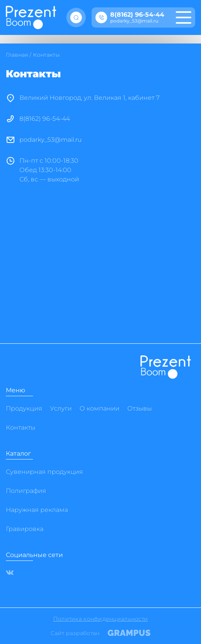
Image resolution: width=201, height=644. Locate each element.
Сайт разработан (100, 633)
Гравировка (25, 529)
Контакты (21, 427)
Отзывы (139, 408)
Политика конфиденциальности (101, 619)
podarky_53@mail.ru (134, 21)
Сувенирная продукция (44, 472)
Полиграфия (26, 491)
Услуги (61, 408)
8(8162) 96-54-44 (137, 15)
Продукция (24, 408)
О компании (100, 408)
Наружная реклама (37, 510)
